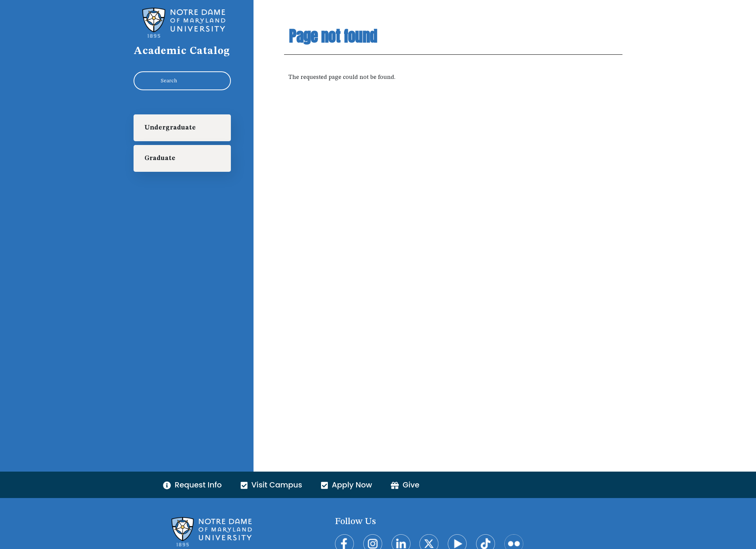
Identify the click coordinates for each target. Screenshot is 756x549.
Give (405, 485)
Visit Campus (271, 485)
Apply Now (346, 485)
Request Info (192, 485)
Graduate (160, 158)
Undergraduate (170, 128)
